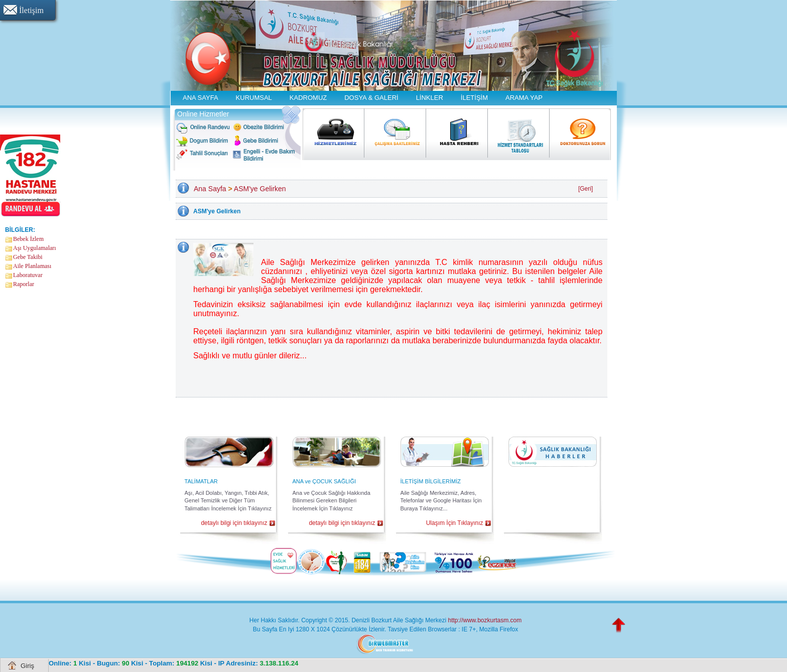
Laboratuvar (28, 275)
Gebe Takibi (28, 257)
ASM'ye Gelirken (260, 189)
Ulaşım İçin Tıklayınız (455, 523)
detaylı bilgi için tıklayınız (234, 523)
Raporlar (24, 284)
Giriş (27, 666)
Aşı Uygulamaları (35, 248)
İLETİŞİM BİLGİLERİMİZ (431, 481)
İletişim (31, 10)
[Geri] (585, 189)
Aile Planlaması (32, 266)
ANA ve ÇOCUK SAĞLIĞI (324, 481)
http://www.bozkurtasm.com (485, 620)
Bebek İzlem (28, 239)
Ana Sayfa (210, 189)
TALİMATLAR (201, 481)
